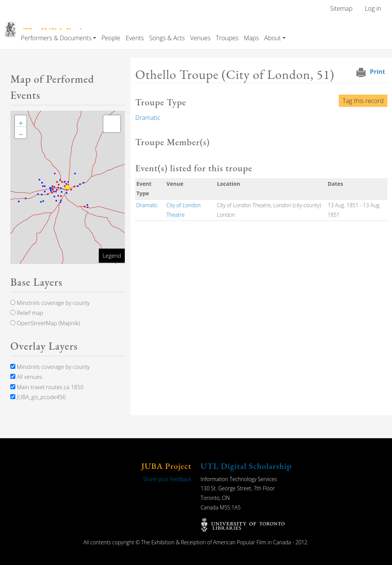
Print (377, 72)
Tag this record (363, 101)
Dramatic (148, 118)
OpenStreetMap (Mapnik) (45, 323)
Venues (200, 38)
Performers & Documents (56, 38)
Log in (373, 8)
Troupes (227, 38)
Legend (112, 255)
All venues (26, 377)
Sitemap (341, 8)
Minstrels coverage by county (50, 303)
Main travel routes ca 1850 (47, 387)
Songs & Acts (167, 38)
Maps (251, 38)
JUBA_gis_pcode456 (38, 397)
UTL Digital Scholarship (246, 466)
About (272, 38)
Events (135, 38)
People (111, 38)
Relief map (27, 313)
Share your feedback (167, 479)
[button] (21, 121)
